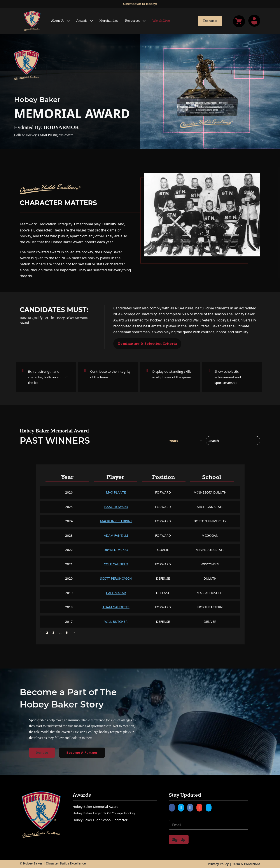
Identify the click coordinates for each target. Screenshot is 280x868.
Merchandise (109, 21)
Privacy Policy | (220, 864)
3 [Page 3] (53, 632)
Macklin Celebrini (116, 521)
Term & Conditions (246, 864)
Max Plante (116, 492)
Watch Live (161, 21)
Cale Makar (116, 593)
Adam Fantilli (116, 535)
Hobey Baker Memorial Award (96, 806)
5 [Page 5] (67, 632)
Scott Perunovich (116, 578)
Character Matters (58, 203)
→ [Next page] (74, 632)
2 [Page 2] (47, 632)
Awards (82, 21)
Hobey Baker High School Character (100, 820)
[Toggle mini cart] (239, 21)
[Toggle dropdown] (68, 21)
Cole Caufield (116, 564)
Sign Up (179, 840)
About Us (58, 21)
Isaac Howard (116, 507)
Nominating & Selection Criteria (147, 344)
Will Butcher (116, 621)
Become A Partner (82, 752)
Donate (210, 21)
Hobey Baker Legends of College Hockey (104, 813)
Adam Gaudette (116, 607)
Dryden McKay (116, 550)
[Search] (233, 441)
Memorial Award (72, 113)
